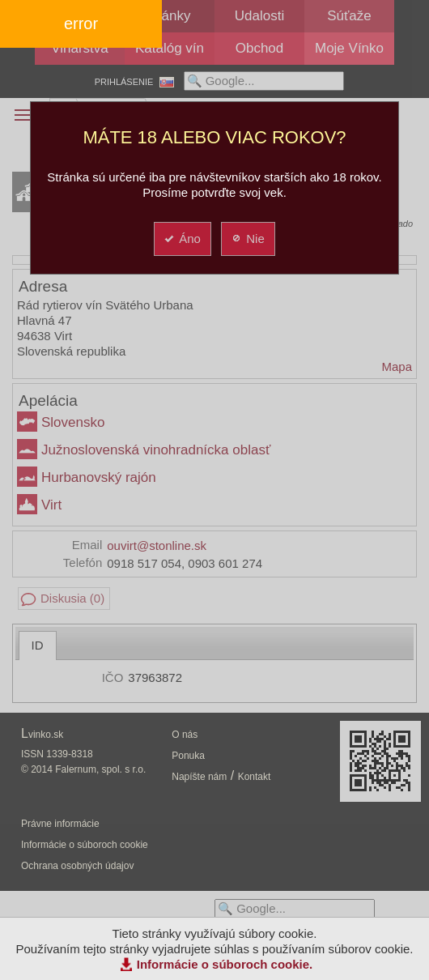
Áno (182, 239)
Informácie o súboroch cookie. (225, 964)
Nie (247, 239)
